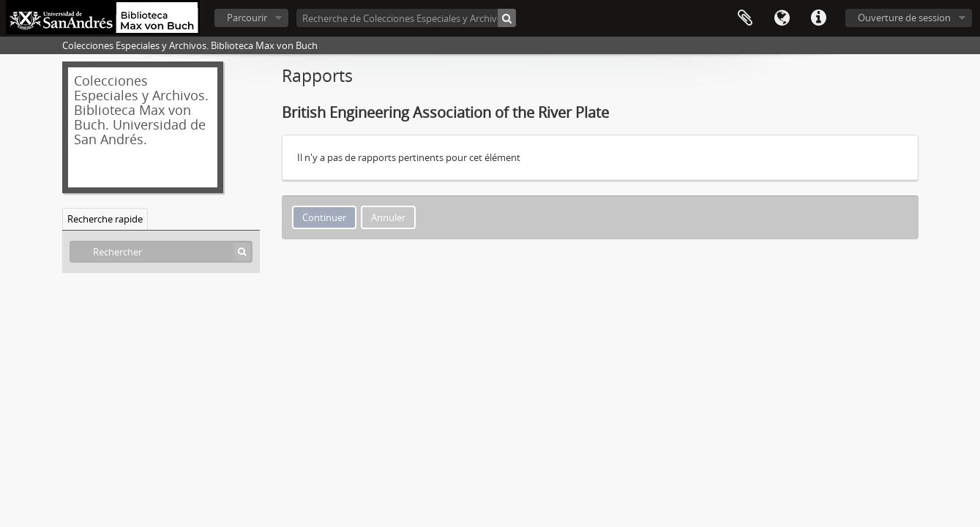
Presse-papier (745, 18)
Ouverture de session (904, 18)
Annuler (388, 217)
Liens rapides (818, 18)
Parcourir (247, 18)
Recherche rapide (105, 219)
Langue (782, 18)
